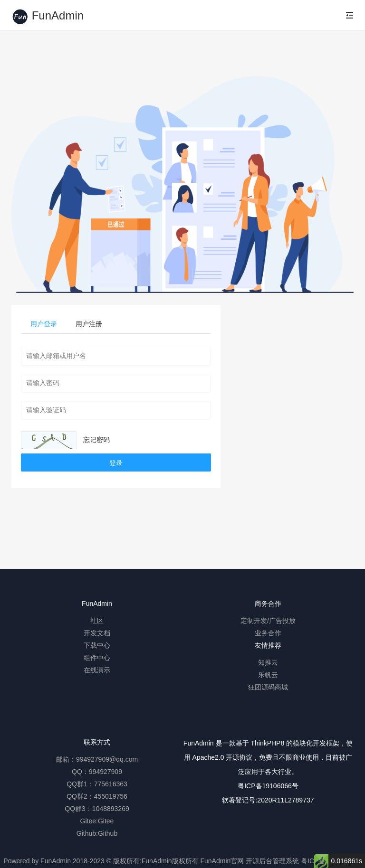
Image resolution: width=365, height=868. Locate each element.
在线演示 (97, 670)
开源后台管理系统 (272, 861)
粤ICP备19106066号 (268, 786)
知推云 (268, 662)
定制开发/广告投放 (268, 621)
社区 (97, 621)
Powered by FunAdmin (37, 861)
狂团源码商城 (268, 687)
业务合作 (268, 633)
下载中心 (97, 645)
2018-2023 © (92, 861)
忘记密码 (96, 440)
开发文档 (97, 633)
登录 (116, 463)
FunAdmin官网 (222, 861)
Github (108, 833)
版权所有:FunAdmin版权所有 (156, 861)
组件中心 (97, 658)
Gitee (106, 821)
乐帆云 (268, 675)
